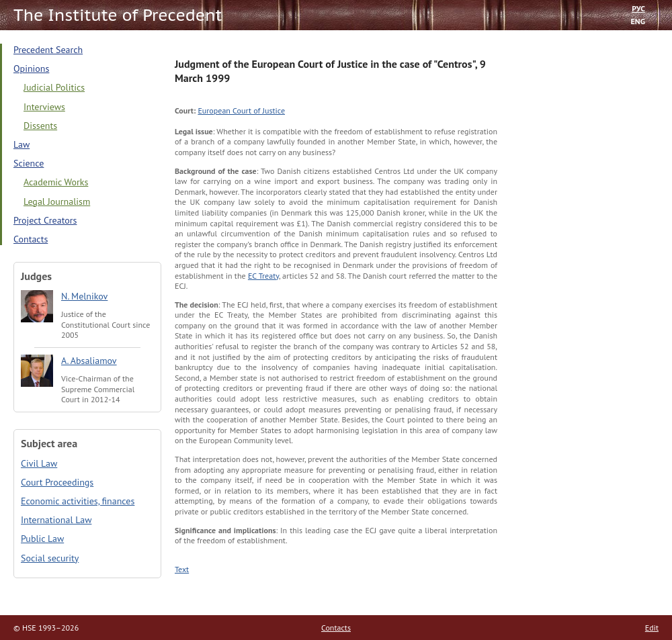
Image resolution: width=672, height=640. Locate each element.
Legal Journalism (57, 201)
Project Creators (45, 220)
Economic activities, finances (78, 501)
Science (29, 163)
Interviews (44, 107)
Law (22, 144)
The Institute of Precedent (118, 15)
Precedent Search (48, 50)
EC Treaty (263, 276)
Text (182, 569)
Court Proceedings (57, 482)
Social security (50, 558)
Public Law (42, 539)
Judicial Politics (54, 87)
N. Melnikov (84, 296)
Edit (652, 628)
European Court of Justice (241, 110)
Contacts (31, 239)
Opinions (31, 68)
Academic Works (56, 182)
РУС (638, 8)
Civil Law (39, 463)
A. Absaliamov (89, 361)
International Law (56, 520)
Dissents (40, 126)
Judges (36, 276)
